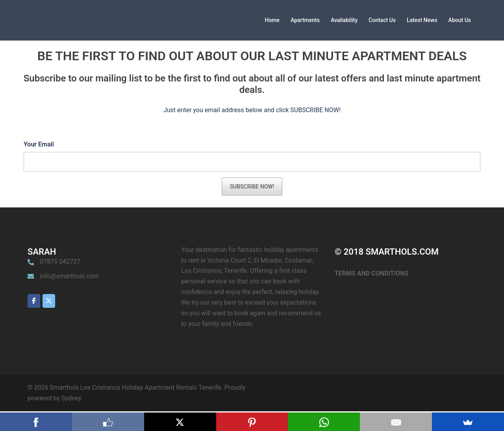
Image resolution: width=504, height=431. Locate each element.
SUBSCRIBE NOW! (252, 187)
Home (272, 20)
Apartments (305, 20)
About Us (460, 20)
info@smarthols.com (69, 276)
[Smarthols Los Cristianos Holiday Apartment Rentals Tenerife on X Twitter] (49, 301)
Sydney (71, 398)
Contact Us (382, 20)
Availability (344, 20)
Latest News (422, 20)
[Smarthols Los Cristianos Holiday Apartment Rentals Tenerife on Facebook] (34, 301)
